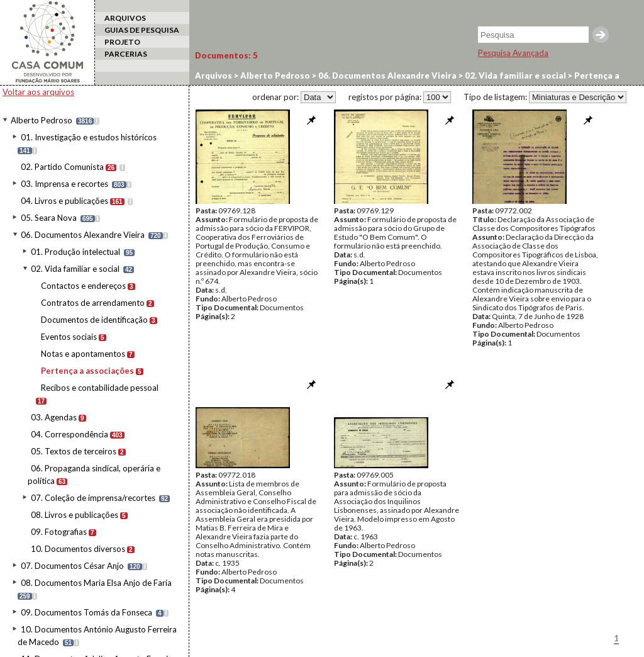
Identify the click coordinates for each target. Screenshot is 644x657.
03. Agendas (54, 417)
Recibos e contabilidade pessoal (100, 388)
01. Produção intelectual (75, 252)
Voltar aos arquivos (38, 92)
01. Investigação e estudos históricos (89, 137)
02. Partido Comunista (62, 167)
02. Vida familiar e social (75, 269)
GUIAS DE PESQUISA (142, 30)
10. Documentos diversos (78, 549)
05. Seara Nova (49, 218)
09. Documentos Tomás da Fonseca (86, 612)
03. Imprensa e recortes (64, 184)
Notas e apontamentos (83, 354)
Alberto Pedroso (42, 120)
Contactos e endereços (83, 286)
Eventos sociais (69, 337)
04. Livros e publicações (64, 201)
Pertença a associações (87, 371)
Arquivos (214, 76)
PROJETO (122, 42)
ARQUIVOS (125, 18)
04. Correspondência (69, 434)
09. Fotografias (59, 532)
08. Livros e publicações (75, 515)
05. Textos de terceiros (74, 451)
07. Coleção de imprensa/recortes (93, 498)
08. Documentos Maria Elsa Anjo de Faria (96, 583)
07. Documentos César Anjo (72, 566)
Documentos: (226, 55)
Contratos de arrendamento (93, 303)
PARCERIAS (126, 54)
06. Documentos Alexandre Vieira (83, 235)
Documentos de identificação (94, 320)
